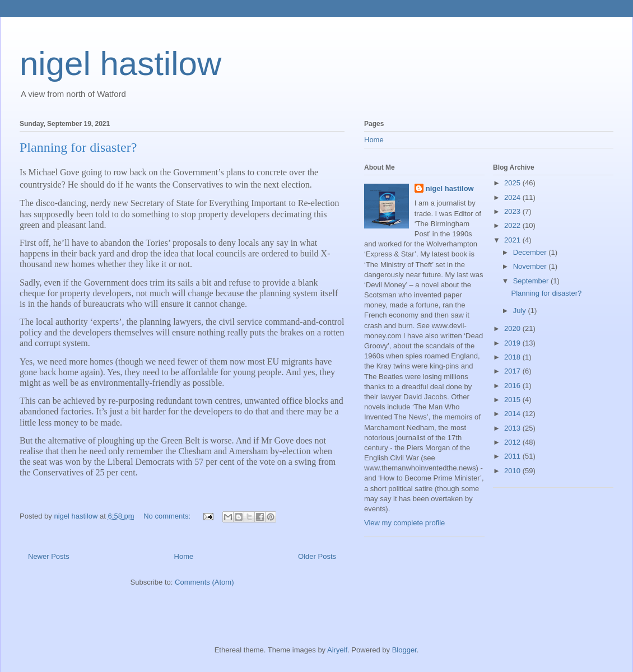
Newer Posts (49, 556)
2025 (513, 183)
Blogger (404, 650)
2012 (513, 442)
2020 (513, 328)
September (532, 281)
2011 (513, 456)
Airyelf (337, 650)
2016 (513, 386)
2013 (513, 428)
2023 (513, 211)
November (531, 266)
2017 (513, 371)
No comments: (168, 516)
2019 (513, 343)
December (531, 252)
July (521, 311)
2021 (513, 240)
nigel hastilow (120, 64)
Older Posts (317, 556)
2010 (513, 471)
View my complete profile (404, 523)
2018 (513, 357)
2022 (513, 225)
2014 (513, 414)
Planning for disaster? (78, 147)
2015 (513, 400)
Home (184, 556)
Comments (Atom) (204, 582)
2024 (513, 197)
